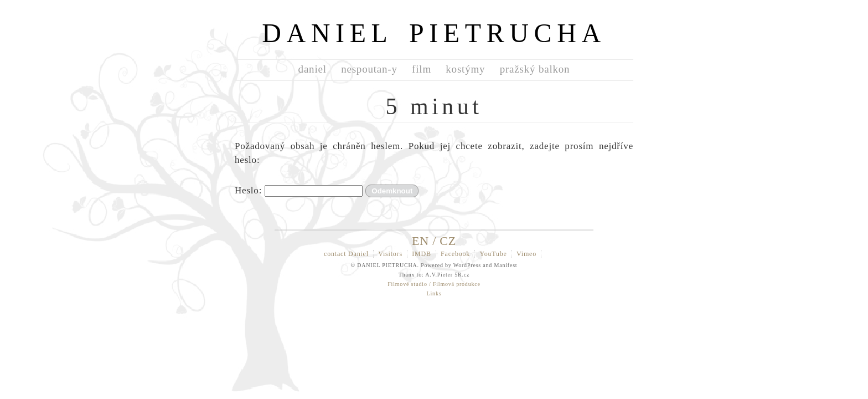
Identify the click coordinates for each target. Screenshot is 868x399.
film (422, 69)
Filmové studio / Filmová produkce (434, 284)
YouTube (493, 254)
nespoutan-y (369, 69)
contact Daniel (346, 254)
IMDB (422, 254)
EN (420, 241)
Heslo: (299, 190)
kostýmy (465, 69)
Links (434, 293)
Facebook (455, 254)
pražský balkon (535, 69)
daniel (312, 69)
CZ (448, 241)
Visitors (390, 254)
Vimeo (526, 254)
